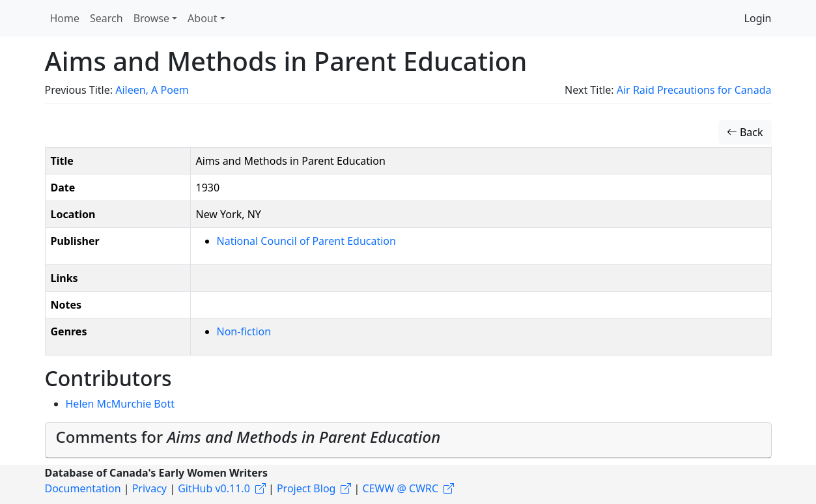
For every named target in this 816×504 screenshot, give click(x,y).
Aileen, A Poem (152, 90)
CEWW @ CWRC (401, 488)
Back (745, 132)
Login (758, 18)
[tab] (408, 440)
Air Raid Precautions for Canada (694, 90)
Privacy (149, 488)
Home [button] (65, 18)
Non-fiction (244, 331)
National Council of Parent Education (306, 241)
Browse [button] (151, 18)
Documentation (83, 488)
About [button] (202, 18)
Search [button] (106, 18)
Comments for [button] (248, 437)
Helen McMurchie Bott (120, 404)
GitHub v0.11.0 (214, 488)
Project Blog (306, 488)
